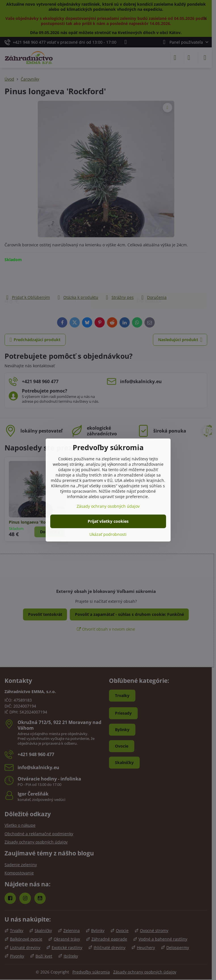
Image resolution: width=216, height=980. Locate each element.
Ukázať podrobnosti (108, 534)
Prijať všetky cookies (108, 521)
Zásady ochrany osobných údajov (108, 506)
